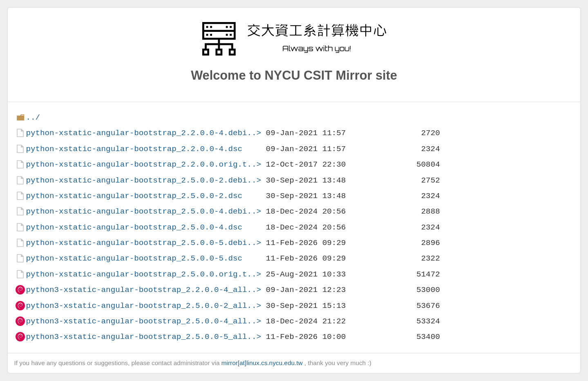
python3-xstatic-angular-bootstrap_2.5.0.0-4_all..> (143, 321)
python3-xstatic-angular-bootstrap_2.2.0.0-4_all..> (143, 290)
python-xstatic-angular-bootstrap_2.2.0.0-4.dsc (134, 149)
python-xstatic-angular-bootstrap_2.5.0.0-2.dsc (134, 196)
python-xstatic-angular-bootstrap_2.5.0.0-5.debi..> (143, 243)
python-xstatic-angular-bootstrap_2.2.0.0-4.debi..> (143, 133)
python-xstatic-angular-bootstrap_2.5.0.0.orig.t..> (143, 274)
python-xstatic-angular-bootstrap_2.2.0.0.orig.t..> (143, 164)
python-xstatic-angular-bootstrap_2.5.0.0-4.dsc (134, 227)
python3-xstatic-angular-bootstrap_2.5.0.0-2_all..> (143, 306)
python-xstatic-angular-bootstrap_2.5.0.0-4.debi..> (143, 211)
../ (33, 117)
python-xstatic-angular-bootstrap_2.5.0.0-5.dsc (134, 258)
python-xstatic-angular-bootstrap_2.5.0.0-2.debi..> (143, 180)
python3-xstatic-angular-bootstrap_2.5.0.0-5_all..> (143, 337)
